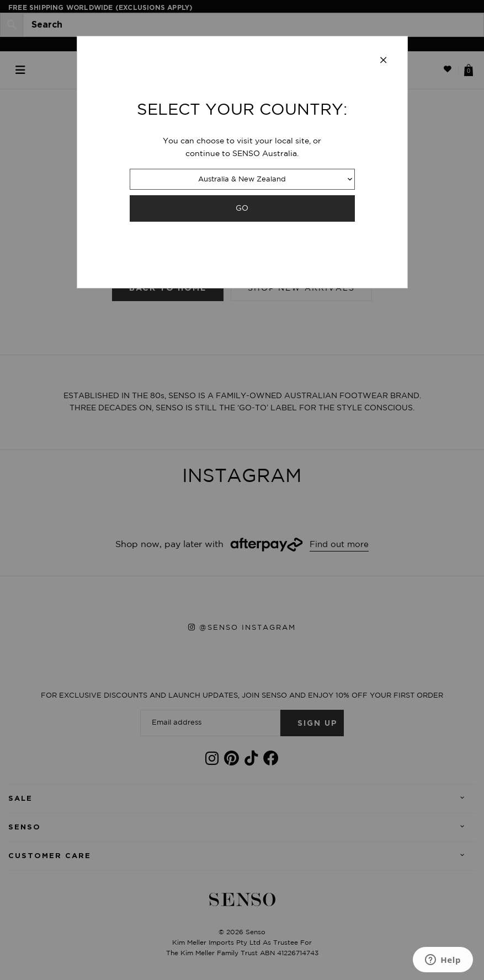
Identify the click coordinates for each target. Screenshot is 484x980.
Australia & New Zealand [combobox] (242, 180)
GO (242, 208)
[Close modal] (384, 61)
